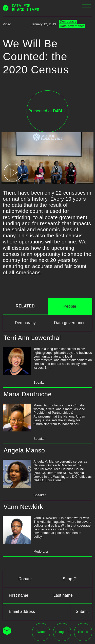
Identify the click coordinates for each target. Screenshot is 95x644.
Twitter (41, 632)
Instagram (62, 632)
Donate (25, 579)
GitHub (83, 632)
